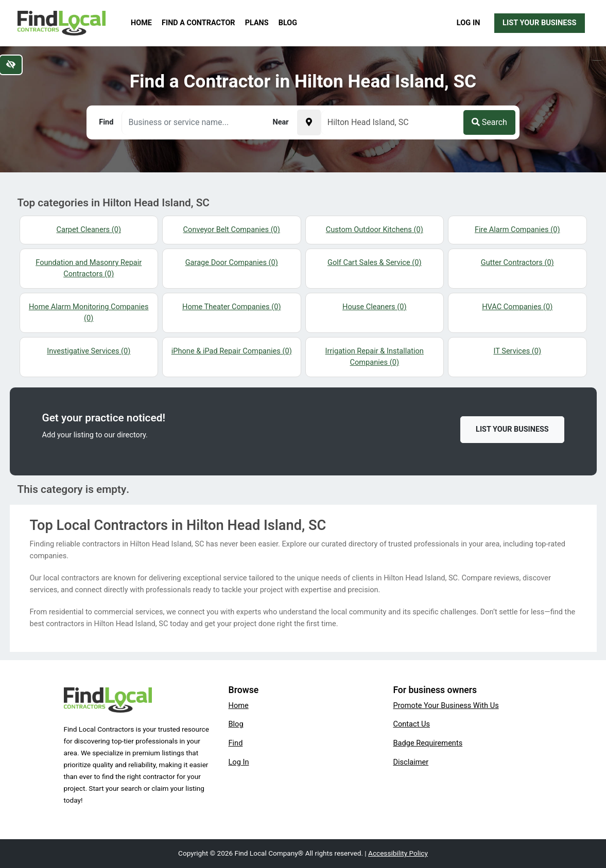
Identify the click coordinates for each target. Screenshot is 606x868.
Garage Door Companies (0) (232, 262)
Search (489, 122)
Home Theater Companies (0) (231, 307)
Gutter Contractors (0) (517, 262)
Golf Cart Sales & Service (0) (375, 262)
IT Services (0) (517, 351)
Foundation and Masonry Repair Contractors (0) (89, 268)
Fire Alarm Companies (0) (517, 229)
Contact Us (411, 724)
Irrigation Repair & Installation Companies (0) (375, 357)
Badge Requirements (428, 743)
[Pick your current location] (309, 122)
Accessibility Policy (398, 853)
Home (141, 23)
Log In (469, 23)
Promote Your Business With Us (446, 705)
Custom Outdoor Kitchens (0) (375, 229)
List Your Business (539, 23)
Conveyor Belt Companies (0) (232, 229)
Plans (257, 23)
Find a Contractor (198, 23)
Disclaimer (411, 762)
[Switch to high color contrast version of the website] (11, 65)
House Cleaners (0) (374, 307)
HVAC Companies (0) (517, 307)
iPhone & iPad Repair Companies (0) (232, 351)
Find (235, 743)
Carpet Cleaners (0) (89, 229)
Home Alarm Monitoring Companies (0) (89, 312)
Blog (288, 23)
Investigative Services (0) (89, 351)
